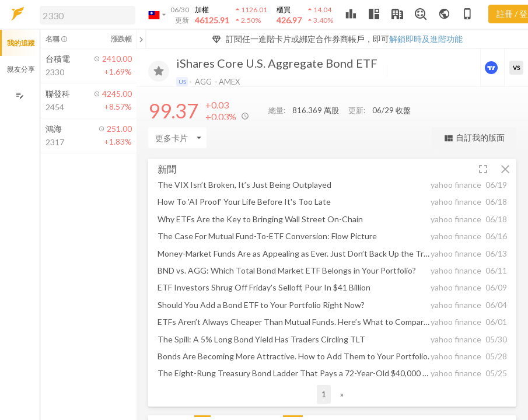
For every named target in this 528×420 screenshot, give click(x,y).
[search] (88, 15)
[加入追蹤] (159, 71)
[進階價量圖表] (492, 68)
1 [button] (324, 394)
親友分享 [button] (21, 69)
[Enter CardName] (177, 138)
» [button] (342, 394)
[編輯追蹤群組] (20, 95)
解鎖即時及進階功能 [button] (426, 39)
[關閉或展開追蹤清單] (141, 39)
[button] (85, 15)
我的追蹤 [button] (21, 43)
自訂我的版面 (474, 138)
